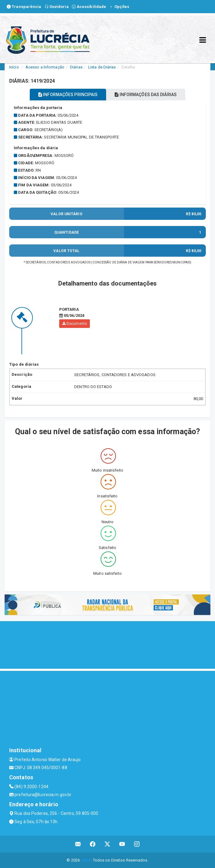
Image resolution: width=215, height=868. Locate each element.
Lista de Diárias (102, 67)
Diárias (76, 67)
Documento (75, 324)
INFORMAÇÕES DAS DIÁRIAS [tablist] (146, 95)
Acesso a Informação (45, 67)
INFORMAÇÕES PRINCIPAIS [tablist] (68, 95)
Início (14, 67)
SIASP (86, 860)
